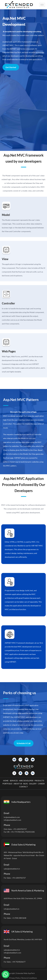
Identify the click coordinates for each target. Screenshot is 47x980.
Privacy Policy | (15, 978)
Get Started (11, 67)
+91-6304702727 (20, 829)
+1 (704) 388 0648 (19, 918)
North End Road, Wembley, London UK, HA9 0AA (23, 939)
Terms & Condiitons (29, 978)
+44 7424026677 (19, 962)
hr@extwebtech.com (12, 817)
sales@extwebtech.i (11, 950)
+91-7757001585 (17, 832)
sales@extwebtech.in (12, 869)
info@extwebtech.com (12, 820)
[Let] (23, 111)
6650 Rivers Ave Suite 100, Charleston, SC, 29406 (23, 898)
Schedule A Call (24, 743)
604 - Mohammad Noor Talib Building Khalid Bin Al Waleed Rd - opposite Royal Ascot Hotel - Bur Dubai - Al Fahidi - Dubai (24, 855)
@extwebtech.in (13, 909)
